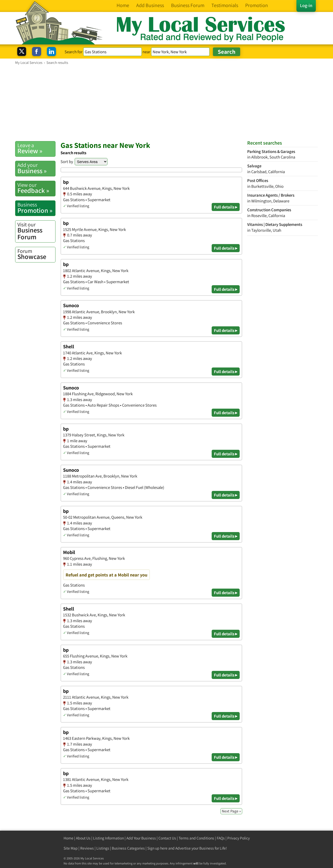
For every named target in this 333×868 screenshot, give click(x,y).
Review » (36, 148)
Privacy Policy (239, 838)
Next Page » (231, 811)
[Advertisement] (166, 103)
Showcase (36, 254)
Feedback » (36, 188)
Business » (36, 168)
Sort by (67, 162)
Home (68, 838)
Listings (103, 848)
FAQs (221, 838)
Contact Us (167, 838)
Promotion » (36, 208)
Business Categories (128, 848)
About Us (83, 838)
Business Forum (36, 231)
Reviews (87, 848)
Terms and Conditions (196, 838)
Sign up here (157, 848)
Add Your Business (141, 838)
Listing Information (108, 838)
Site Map (71, 848)
